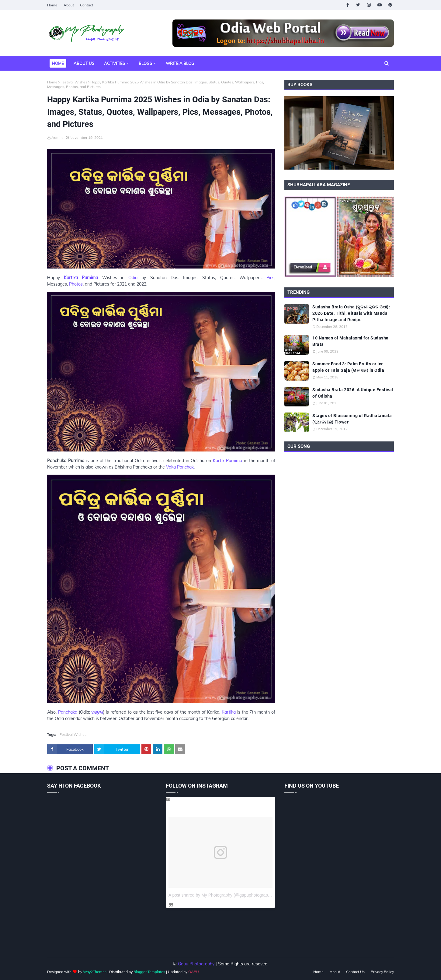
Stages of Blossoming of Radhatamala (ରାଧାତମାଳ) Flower (352, 419)
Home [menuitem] (58, 63)
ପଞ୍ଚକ (97, 712)
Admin (57, 137)
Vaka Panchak (180, 467)
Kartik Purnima (228, 461)
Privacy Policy (382, 972)
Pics (270, 278)
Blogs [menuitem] (145, 63)
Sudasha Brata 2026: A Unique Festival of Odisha (353, 393)
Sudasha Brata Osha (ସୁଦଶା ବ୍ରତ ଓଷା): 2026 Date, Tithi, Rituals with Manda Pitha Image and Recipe (351, 313)
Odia (133, 278)
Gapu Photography (196, 964)
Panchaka (68, 712)
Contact (87, 5)
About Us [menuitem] (84, 63)
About (69, 5)
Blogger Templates (149, 972)
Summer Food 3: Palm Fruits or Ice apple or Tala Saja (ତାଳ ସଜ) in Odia (348, 367)
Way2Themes (95, 972)
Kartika (229, 712)
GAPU (194, 972)
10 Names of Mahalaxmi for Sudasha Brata (351, 341)
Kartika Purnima (81, 278)
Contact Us (355, 972)
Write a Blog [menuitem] (180, 63)
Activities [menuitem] (115, 63)
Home (52, 5)
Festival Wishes (74, 82)
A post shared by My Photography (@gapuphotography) (221, 895)
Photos (76, 284)
